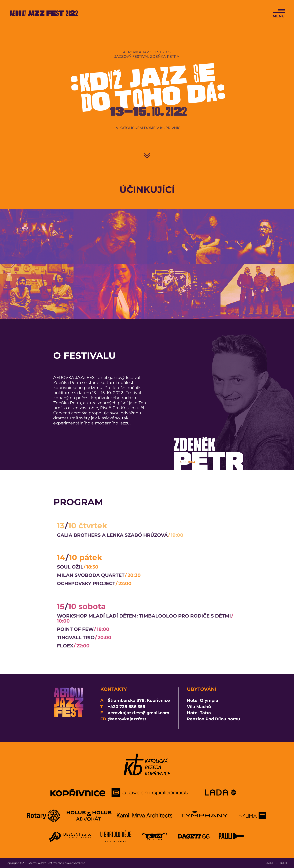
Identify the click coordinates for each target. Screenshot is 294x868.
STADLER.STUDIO (277, 863)
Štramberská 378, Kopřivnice (139, 700)
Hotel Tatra (199, 713)
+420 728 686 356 (126, 707)
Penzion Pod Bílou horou (213, 719)
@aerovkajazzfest (127, 719)
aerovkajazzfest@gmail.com (139, 713)
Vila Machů (199, 707)
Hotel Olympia (203, 700)
